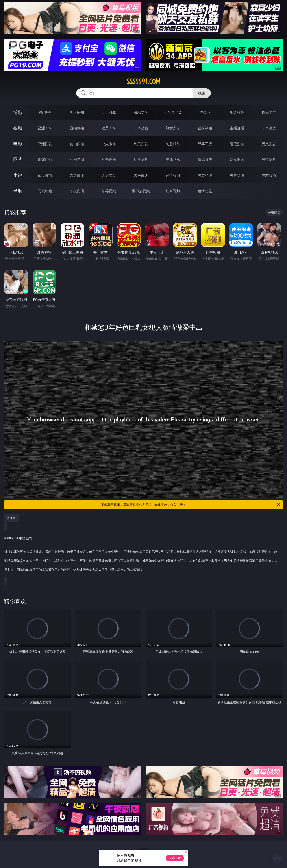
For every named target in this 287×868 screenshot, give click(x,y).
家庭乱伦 (77, 175)
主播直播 (237, 128)
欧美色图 (109, 159)
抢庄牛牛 (269, 112)
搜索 (202, 93)
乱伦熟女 (237, 144)
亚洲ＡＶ (45, 128)
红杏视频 (173, 191)
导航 (18, 191)
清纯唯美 (205, 159)
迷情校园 (173, 175)
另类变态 (269, 144)
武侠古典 (141, 175)
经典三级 (205, 144)
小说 (18, 175)
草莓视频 (109, 191)
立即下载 (175, 858)
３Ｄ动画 (141, 128)
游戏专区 (141, 112)
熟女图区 (237, 159)
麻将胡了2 (173, 112)
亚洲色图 (77, 159)
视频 (18, 128)
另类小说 (205, 175)
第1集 (11, 518)
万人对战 (109, 112)
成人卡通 (109, 144)
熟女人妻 (173, 128)
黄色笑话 (237, 175)
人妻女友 (109, 175)
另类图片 (269, 159)
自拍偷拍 (77, 128)
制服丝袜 (173, 144)
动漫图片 (141, 159)
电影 (18, 144)
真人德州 (77, 112)
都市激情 (45, 175)
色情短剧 (205, 191)
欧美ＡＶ (109, 128)
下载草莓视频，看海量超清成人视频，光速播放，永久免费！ (191, 505)
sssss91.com (143, 82)
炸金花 (205, 112)
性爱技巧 (269, 175)
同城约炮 (45, 191)
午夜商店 (77, 191)
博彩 (18, 112)
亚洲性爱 (45, 144)
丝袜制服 (205, 128)
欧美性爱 (141, 144)
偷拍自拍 (77, 144)
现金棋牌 (237, 112)
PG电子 (45, 112)
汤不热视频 (141, 191)
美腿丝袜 (173, 159)
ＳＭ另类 (269, 128)
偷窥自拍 (45, 159)
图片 (18, 159)
